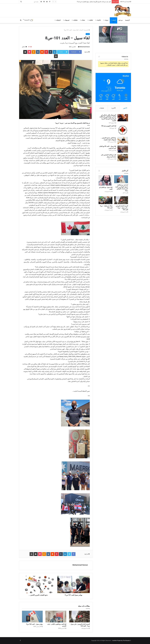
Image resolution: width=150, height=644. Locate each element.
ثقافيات (91, 20)
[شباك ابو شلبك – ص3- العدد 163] (105, 200)
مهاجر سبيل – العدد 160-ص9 (34, 624)
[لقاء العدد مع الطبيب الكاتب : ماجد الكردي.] (56, 617)
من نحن (121, 20)
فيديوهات (67, 20)
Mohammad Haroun (85, 47)
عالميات (99, 20)
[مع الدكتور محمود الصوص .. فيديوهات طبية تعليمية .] (123, 141)
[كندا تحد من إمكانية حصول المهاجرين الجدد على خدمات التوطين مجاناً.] (121, 179)
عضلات (83, 20)
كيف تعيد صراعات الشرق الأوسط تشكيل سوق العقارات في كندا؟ (94, 2)
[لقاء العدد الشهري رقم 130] (123, 130)
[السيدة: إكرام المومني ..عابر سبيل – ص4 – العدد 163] (79, 617)
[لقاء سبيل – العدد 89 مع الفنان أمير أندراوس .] (123, 149)
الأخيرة (114, 108)
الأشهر (125, 108)
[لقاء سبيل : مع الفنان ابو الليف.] (105, 180)
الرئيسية (127, 20)
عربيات (107, 20)
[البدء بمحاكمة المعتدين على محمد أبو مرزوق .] (123, 158)
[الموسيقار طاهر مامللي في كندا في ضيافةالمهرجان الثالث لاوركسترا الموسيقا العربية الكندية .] (123, 118)
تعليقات (102, 108)
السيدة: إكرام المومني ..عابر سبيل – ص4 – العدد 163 (122, 208)
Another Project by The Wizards (121, 641)
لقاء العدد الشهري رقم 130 (109, 126)
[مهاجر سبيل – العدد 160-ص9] (32, 617)
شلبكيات (75, 20)
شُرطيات (58, 20)
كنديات (114, 20)
